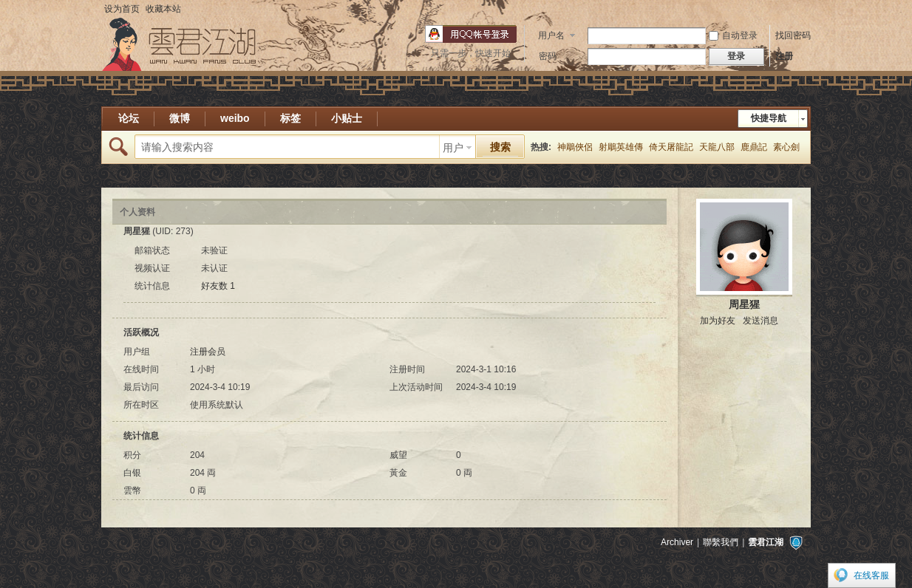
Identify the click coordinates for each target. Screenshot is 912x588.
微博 (180, 118)
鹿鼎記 (754, 147)
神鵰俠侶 (575, 147)
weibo (235, 118)
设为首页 (122, 9)
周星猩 (744, 304)
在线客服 (871, 575)
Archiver (677, 542)
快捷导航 (769, 118)
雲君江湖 (766, 542)
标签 (290, 118)
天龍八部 (717, 147)
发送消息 (760, 321)
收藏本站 (163, 9)
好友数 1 (218, 286)
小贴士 (347, 118)
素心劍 (786, 147)
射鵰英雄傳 (621, 147)
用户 (453, 148)
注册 (784, 56)
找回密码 (793, 35)
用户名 (551, 35)
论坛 (129, 118)
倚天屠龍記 (671, 147)
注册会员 (208, 352)
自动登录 (733, 35)
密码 (548, 56)
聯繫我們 (721, 542)
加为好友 (718, 321)
